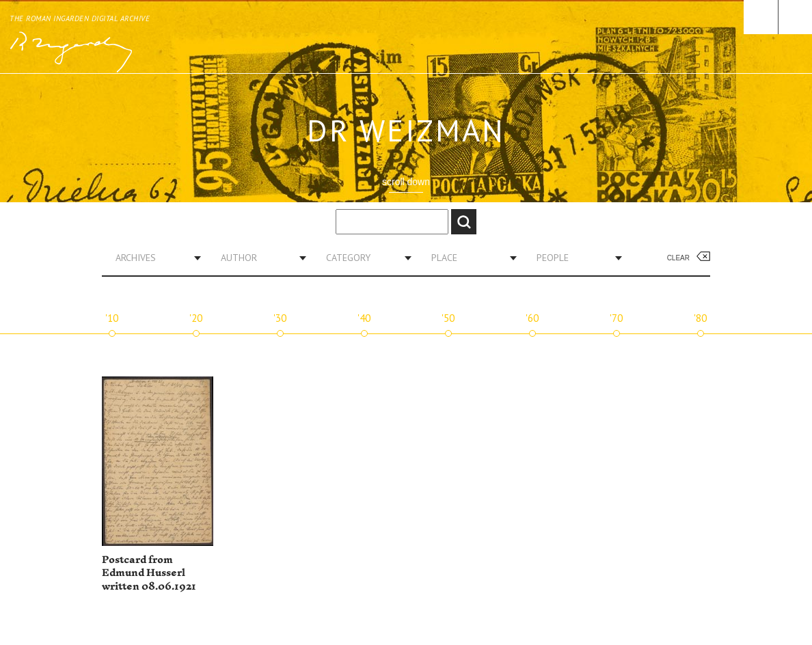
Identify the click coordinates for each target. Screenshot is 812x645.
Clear (678, 258)
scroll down (406, 182)
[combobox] (153, 258)
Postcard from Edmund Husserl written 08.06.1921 (149, 573)
